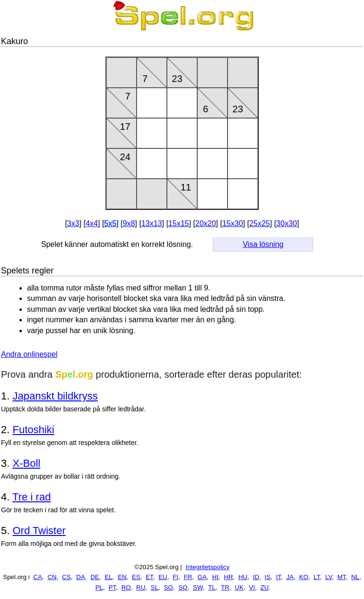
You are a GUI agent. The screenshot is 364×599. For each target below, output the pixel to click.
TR (225, 587)
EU (163, 577)
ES (136, 577)
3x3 (73, 223)
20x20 (206, 223)
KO (304, 577)
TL (212, 587)
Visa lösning (263, 244)
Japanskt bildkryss (55, 396)
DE (95, 577)
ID (256, 577)
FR (188, 577)
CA (38, 577)
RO (126, 587)
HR (228, 577)
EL (109, 577)
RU (141, 587)
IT (278, 577)
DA (81, 577)
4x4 (92, 223)
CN (52, 577)
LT (317, 577)
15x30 (233, 223)
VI (252, 587)
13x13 (152, 223)
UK (239, 587)
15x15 (179, 223)
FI (175, 577)
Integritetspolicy (208, 567)
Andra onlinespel (29, 354)
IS (268, 577)
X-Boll (26, 463)
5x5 (110, 223)
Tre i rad (32, 497)
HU (243, 577)
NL (355, 577)
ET (149, 577)
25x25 (260, 223)
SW (198, 587)
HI (215, 577)
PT (112, 587)
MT (342, 577)
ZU (264, 587)
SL (155, 587)
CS (67, 577)
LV (328, 577)
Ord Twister (39, 531)
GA (202, 577)
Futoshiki (33, 430)
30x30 (287, 223)
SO (168, 587)
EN (122, 577)
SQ (183, 587)
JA (290, 577)
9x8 (129, 223)
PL (99, 587)
